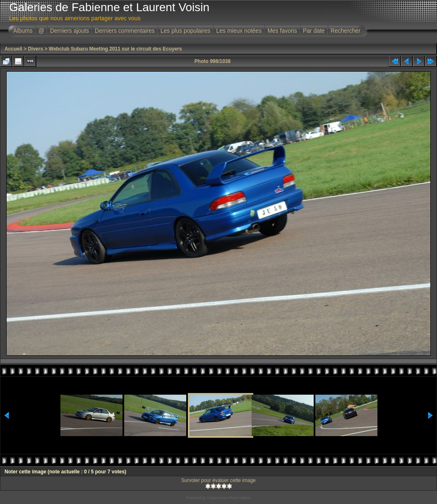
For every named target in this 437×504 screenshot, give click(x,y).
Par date (314, 31)
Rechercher (346, 31)
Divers (35, 49)
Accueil (13, 49)
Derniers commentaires (125, 31)
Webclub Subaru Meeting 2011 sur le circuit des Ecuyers (115, 49)
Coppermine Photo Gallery (229, 498)
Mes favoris (282, 31)
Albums (23, 31)
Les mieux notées (239, 31)
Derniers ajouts (70, 31)
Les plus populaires (186, 31)
